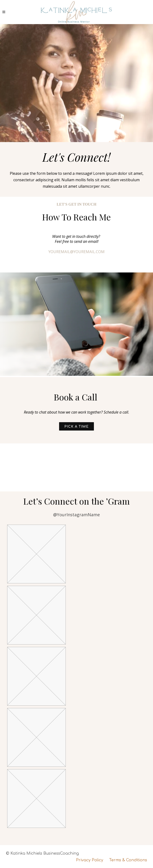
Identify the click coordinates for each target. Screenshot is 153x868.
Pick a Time (76, 427)
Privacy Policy (90, 860)
